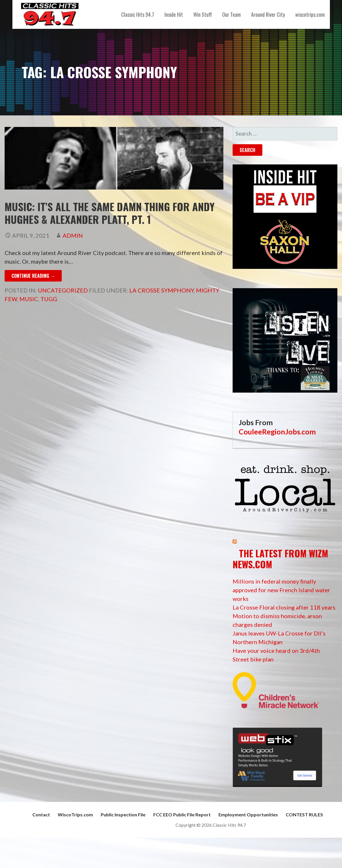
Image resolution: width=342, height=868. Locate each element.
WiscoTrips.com (75, 814)
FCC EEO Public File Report (182, 814)
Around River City (268, 14)
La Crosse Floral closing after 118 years (284, 607)
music (29, 299)
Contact (41, 814)
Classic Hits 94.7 (138, 14)
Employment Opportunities (248, 814)
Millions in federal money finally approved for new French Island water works (281, 590)
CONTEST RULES (304, 814)
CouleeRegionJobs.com (277, 432)
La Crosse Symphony (161, 290)
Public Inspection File (123, 814)
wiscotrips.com (310, 14)
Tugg (49, 299)
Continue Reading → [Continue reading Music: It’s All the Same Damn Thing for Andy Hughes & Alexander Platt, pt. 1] (33, 276)
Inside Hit (174, 14)
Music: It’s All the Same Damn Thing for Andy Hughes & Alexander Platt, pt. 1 (110, 213)
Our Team (231, 14)
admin (73, 235)
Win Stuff (203, 14)
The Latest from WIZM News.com (280, 559)
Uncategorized (63, 290)
